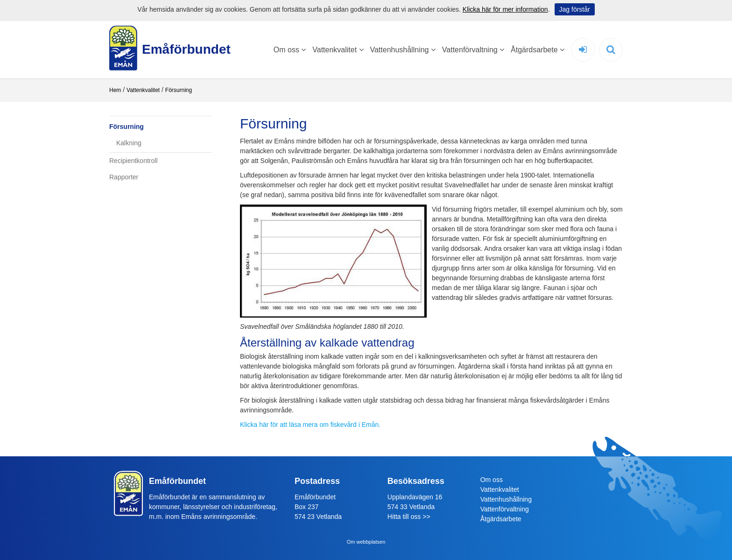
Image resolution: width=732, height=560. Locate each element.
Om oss (290, 50)
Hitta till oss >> (409, 517)
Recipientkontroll (134, 161)
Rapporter (124, 177)
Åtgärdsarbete (538, 50)
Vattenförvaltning (473, 50)
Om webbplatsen (366, 542)
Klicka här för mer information (505, 9)
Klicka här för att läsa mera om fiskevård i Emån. (310, 425)
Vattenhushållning (402, 50)
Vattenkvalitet (338, 50)
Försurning (179, 90)
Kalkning (129, 143)
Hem (115, 90)
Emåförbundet (182, 49)
